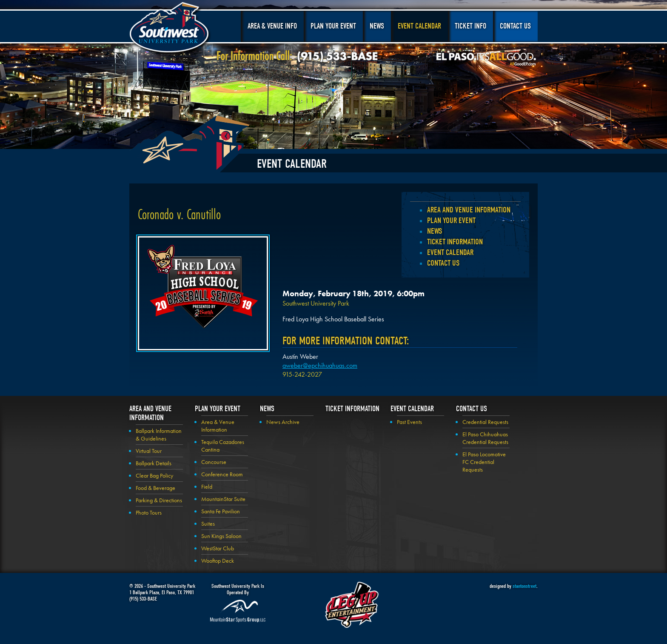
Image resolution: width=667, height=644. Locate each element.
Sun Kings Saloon (221, 536)
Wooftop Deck (218, 561)
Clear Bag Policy (154, 475)
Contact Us (515, 26)
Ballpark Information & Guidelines (159, 435)
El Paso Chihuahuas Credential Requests (485, 438)
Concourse (214, 462)
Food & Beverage (155, 488)
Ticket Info (470, 26)
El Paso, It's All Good (486, 59)
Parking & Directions (159, 500)
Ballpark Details (154, 463)
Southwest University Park (170, 29)
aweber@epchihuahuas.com (320, 365)
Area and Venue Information (469, 210)
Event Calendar (419, 26)
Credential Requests (485, 422)
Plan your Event (451, 220)
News (377, 26)
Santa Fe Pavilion (221, 511)
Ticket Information (455, 242)
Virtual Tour (149, 451)
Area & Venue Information (218, 426)
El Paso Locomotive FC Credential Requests (484, 462)
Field (207, 487)
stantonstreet (524, 586)
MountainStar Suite (223, 499)
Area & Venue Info (272, 26)
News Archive (283, 422)
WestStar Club (218, 548)
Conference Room (222, 474)
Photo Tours (149, 512)
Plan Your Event (333, 26)
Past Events (409, 422)
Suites (208, 524)
